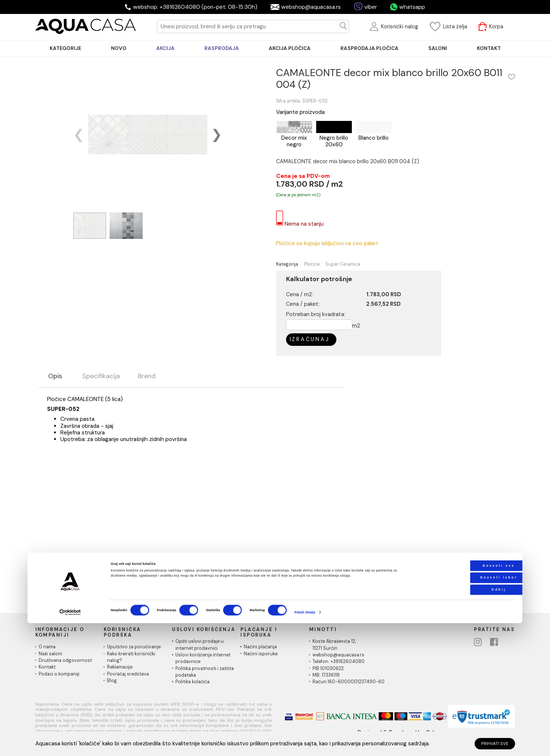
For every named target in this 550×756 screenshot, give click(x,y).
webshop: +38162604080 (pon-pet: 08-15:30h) (195, 7)
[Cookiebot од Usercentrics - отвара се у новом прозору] (70, 745)
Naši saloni (50, 654)
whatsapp (412, 7)
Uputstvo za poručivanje (134, 647)
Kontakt (47, 667)
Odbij (467, 722)
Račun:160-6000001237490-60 (349, 682)
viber (371, 7)
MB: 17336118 (326, 675)
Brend (147, 376)
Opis (55, 376)
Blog (112, 681)
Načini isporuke (261, 654)
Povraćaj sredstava (128, 674)
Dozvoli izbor (467, 710)
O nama (47, 647)
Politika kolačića (192, 682)
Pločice (312, 264)
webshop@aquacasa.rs (311, 7)
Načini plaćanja (260, 647)
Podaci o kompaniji (59, 674)
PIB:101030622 (328, 669)
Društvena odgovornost (65, 660)
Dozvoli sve (467, 698)
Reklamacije (120, 667)
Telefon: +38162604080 (339, 662)
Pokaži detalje (305, 745)
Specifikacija (101, 376)
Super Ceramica (343, 264)
